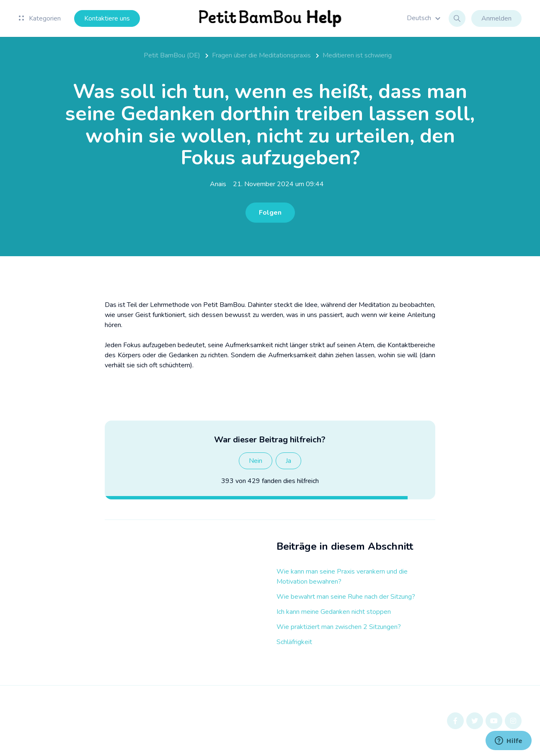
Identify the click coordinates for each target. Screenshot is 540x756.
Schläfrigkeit (294, 642)
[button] (425, 18)
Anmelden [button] (496, 18)
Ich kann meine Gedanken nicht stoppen (334, 612)
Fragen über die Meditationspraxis (261, 55)
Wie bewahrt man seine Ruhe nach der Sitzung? (346, 597)
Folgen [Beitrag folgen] (270, 213)
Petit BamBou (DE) (172, 55)
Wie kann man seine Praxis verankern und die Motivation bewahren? (342, 577)
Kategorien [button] (40, 18)
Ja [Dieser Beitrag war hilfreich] (288, 461)
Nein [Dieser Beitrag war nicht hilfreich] (256, 461)
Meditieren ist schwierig (357, 55)
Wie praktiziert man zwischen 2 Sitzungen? (339, 627)
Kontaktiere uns (107, 18)
